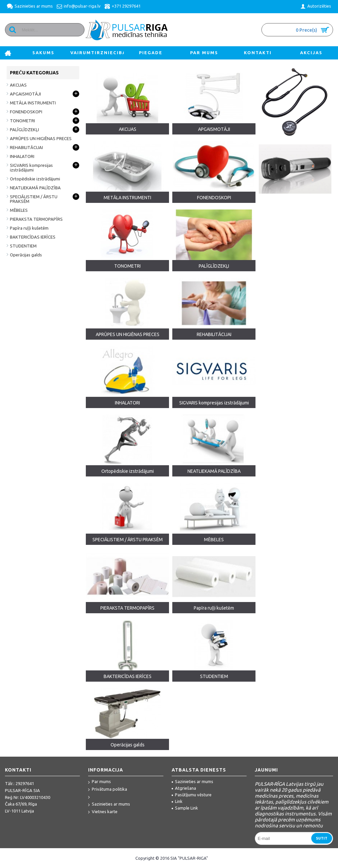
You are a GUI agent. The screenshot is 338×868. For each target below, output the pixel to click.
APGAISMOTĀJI (214, 129)
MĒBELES (214, 540)
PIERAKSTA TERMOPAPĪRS (127, 608)
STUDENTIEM (214, 676)
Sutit (322, 838)
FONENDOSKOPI (214, 198)
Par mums (100, 782)
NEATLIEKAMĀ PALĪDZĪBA (214, 471)
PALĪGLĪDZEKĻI (214, 266)
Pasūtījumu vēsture (192, 795)
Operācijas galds (128, 745)
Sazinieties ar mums (109, 804)
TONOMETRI (127, 266)
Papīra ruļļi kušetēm (214, 608)
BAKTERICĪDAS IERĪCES (128, 676)
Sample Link (185, 808)
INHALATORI (127, 403)
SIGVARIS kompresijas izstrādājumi (214, 403)
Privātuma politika (108, 790)
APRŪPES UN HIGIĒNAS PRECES (128, 334)
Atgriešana (184, 788)
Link (177, 801)
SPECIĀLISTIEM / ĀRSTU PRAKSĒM (128, 540)
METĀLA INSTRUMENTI (127, 198)
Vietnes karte (103, 812)
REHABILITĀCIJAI (214, 334)
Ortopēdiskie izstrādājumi (128, 471)
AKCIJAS (128, 129)
